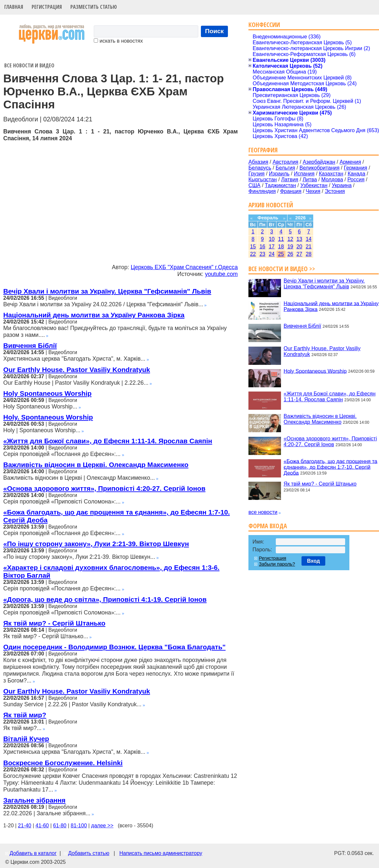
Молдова (332, 179)
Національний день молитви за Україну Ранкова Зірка (94, 315)
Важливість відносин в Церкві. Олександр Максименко (96, 465)
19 (290, 247)
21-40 (25, 826)
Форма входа (268, 526)
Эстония (335, 191)
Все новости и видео (29, 65)
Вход (314, 561)
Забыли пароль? (277, 564)
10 (272, 239)
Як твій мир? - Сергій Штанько (54, 623)
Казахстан (331, 174)
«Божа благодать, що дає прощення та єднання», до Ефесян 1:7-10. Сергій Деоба (330, 467)
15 (253, 247)
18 (281, 247)
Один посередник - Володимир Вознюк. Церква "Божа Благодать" (114, 647)
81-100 (79, 826)
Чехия (313, 191)
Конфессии (264, 25)
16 (262, 247)
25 (281, 254)
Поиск (215, 31)
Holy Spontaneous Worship (47, 393)
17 (272, 247)
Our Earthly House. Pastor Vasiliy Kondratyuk (77, 370)
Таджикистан (280, 185)
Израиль (279, 174)
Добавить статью (89, 853)
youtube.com (221, 274)
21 (309, 247)
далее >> (102, 826)
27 (299, 254)
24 (272, 254)
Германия (356, 168)
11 (281, 239)
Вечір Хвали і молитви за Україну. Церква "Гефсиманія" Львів (107, 291)
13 (299, 239)
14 (309, 239)
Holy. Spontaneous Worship (48, 417)
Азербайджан (319, 162)
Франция (291, 191)
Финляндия (262, 191)
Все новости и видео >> (282, 269)
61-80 (60, 826)
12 (290, 239)
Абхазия (258, 162)
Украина (342, 185)
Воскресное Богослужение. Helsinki (63, 763)
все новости (263, 512)
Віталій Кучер (26, 739)
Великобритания (320, 168)
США (254, 185)
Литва (310, 179)
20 (299, 247)
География (263, 150)
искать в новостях (118, 41)
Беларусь (260, 168)
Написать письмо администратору (161, 853)
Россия (356, 179)
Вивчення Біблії (30, 345)
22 (253, 254)
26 (290, 254)
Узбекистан (314, 185)
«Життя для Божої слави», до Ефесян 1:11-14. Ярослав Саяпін (108, 441)
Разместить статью (94, 7)
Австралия (285, 162)
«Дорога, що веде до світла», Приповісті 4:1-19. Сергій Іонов (105, 599)
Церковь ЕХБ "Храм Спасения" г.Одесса (184, 267)
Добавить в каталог (33, 853)
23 (262, 254)
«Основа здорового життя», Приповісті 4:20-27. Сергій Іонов (104, 488)
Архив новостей (271, 205)
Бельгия (285, 168)
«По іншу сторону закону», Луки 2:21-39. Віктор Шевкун (96, 544)
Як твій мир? (25, 715)
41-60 (42, 826)
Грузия (256, 174)
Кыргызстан (263, 179)
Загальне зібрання (34, 800)
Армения (350, 162)
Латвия (290, 179)
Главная (14, 7)
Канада (357, 174)
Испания (304, 174)
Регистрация (47, 7)
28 (309, 254)
